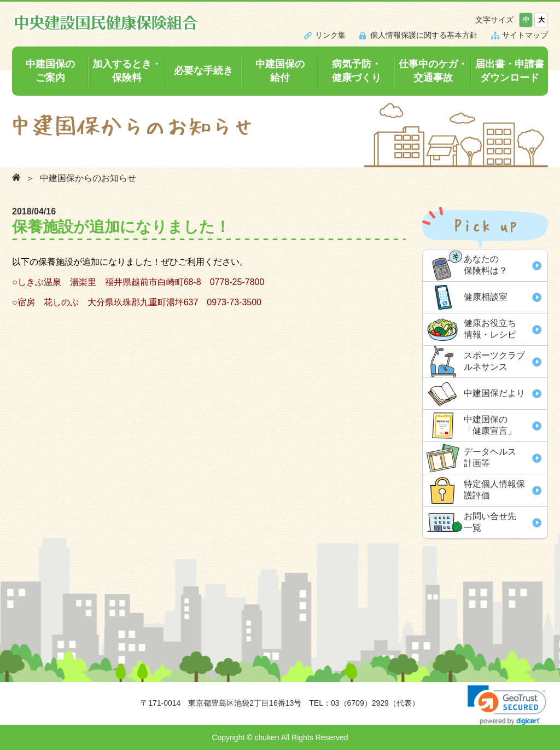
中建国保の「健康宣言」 (490, 425)
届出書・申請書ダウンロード (510, 71)
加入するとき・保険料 (127, 71)
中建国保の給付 (280, 71)
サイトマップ (525, 35)
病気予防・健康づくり (357, 71)
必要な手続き (203, 71)
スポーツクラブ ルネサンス (494, 361)
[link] (507, 705)
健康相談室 (486, 297)
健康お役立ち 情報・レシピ (490, 329)
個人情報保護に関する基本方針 (424, 35)
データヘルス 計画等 (490, 457)
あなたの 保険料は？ (486, 265)
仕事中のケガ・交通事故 (433, 71)
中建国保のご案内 (50, 71)
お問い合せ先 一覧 (490, 522)
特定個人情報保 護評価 (494, 490)
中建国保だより (494, 393)
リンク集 (330, 35)
